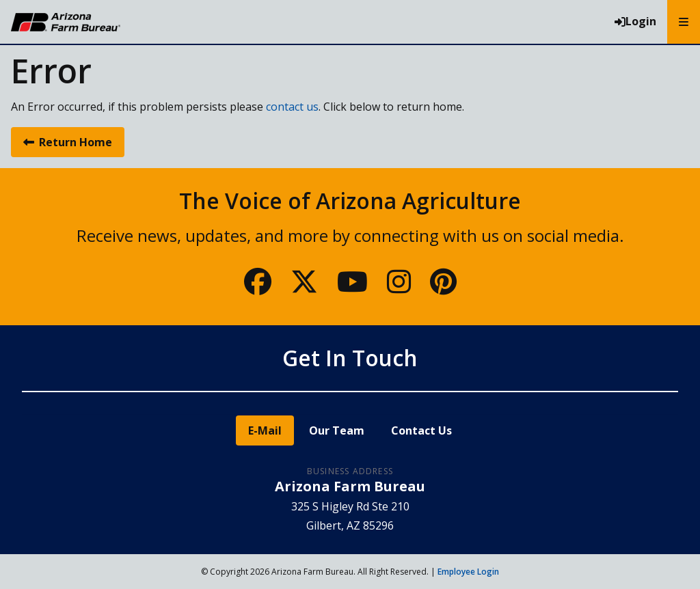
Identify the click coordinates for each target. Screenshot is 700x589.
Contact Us (421, 430)
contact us (292, 107)
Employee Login (468, 572)
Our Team (337, 430)
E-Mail (265, 430)
